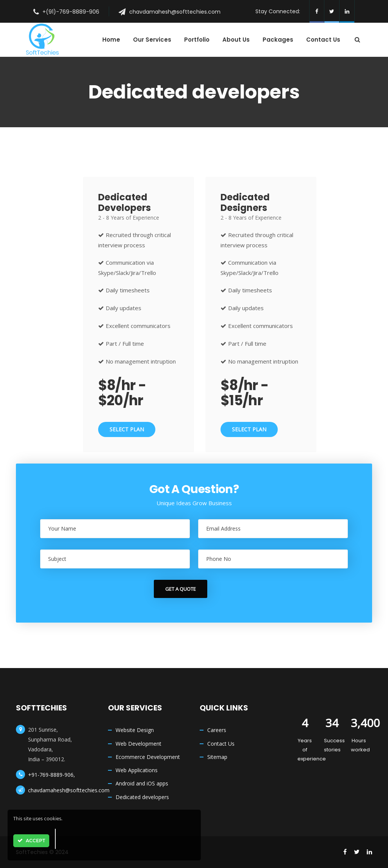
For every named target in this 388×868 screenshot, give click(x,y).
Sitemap (217, 757)
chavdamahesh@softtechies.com (175, 12)
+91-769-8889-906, (52, 775)
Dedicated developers (142, 797)
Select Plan (127, 429)
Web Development (138, 744)
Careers (217, 730)
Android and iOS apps (142, 783)
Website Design (135, 730)
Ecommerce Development (148, 757)
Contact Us (221, 744)
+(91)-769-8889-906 (71, 12)
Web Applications (137, 770)
